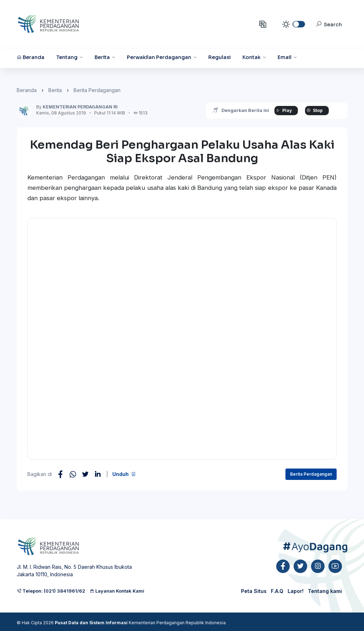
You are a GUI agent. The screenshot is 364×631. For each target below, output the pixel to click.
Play (282, 110)
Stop (313, 110)
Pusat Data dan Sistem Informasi (91, 623)
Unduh (124, 474)
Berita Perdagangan (97, 90)
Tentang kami (325, 591)
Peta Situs (254, 591)
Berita (55, 90)
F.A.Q (277, 591)
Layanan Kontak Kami (117, 591)
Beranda (27, 90)
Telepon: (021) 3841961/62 (51, 591)
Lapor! (296, 591)
